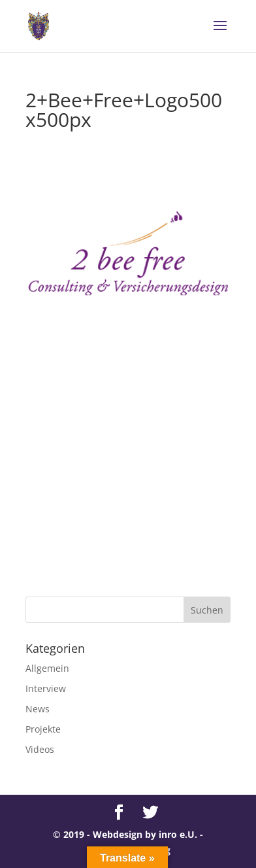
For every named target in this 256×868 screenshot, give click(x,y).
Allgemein (47, 668)
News (38, 709)
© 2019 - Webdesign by (106, 834)
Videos (40, 749)
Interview (46, 688)
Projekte (43, 729)
